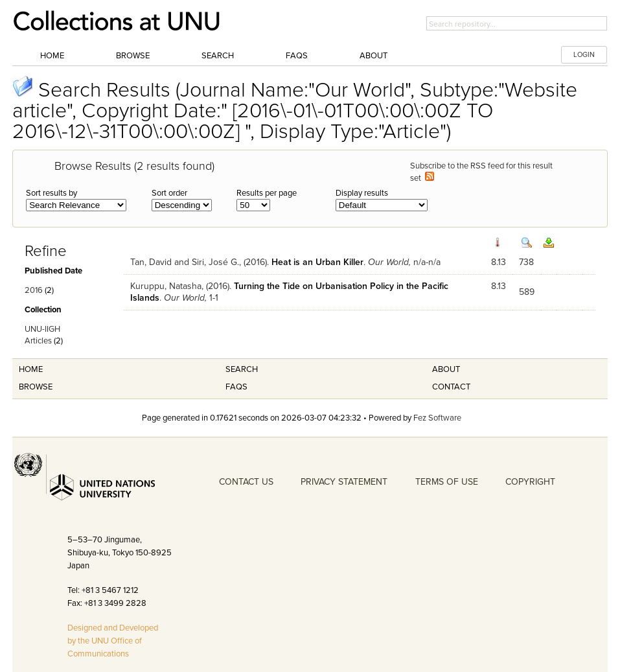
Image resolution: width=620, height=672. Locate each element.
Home (52, 56)
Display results (362, 193)
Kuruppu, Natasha (166, 286)
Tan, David (151, 262)
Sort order (169, 193)
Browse (133, 56)
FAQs (297, 56)
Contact (451, 387)
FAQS (236, 387)
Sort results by (52, 193)
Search (218, 56)
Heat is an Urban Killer (317, 262)
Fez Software (437, 418)
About (373, 56)
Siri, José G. (215, 262)
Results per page (267, 193)
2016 (34, 290)
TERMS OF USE (447, 482)
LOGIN (584, 55)
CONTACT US (246, 482)
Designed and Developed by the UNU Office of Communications (113, 641)
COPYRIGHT (530, 482)
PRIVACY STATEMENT (344, 482)
